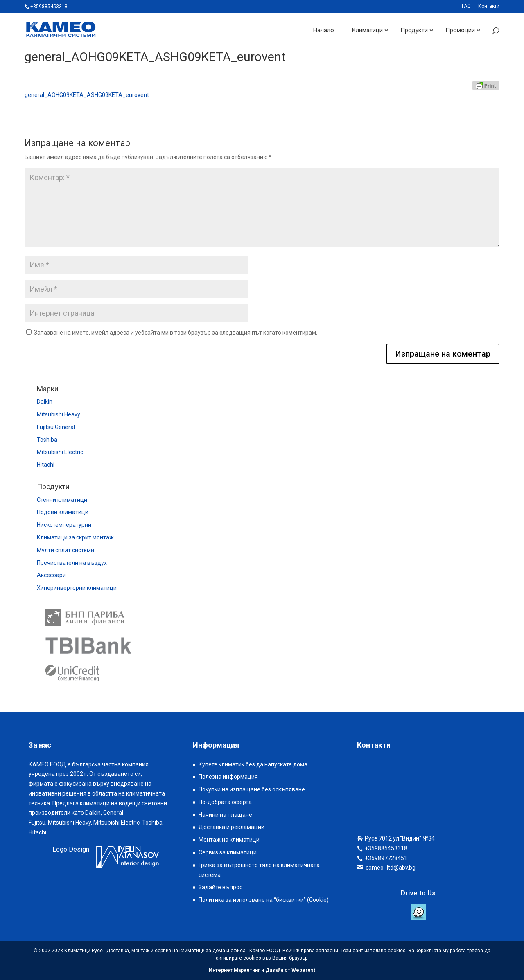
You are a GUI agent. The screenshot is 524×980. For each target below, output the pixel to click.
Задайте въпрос (220, 887)
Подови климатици (63, 512)
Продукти (414, 30)
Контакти (489, 6)
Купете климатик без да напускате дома (253, 764)
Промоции (460, 30)
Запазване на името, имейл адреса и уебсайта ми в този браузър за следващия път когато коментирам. (176, 333)
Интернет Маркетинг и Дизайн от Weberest (262, 970)
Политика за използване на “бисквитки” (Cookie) (264, 900)
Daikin (45, 402)
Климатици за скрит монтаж (75, 537)
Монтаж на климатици (229, 840)
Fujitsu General (56, 427)
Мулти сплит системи (65, 550)
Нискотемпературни (64, 525)
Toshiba (47, 440)
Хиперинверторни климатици (77, 588)
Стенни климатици (62, 500)
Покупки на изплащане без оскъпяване (252, 789)
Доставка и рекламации (232, 827)
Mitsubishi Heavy (59, 414)
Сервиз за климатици (228, 852)
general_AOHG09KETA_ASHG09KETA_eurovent (87, 95)
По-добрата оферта (225, 802)
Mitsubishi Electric (60, 452)
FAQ (466, 6)
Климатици (367, 30)
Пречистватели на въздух (72, 563)
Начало (324, 30)
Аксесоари (51, 575)
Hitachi (46, 465)
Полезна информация (228, 777)
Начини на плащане (225, 815)
